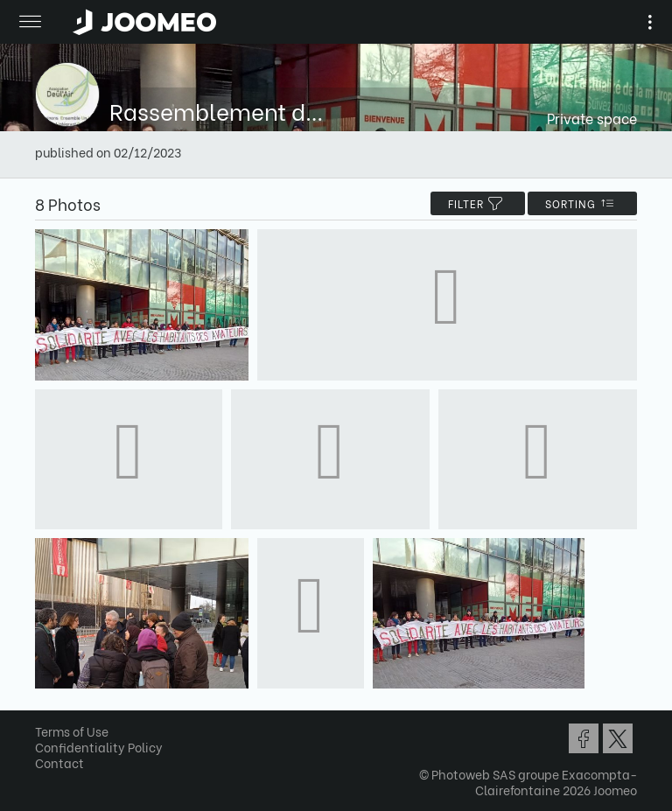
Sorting (582, 203)
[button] (46, 721)
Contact (59, 762)
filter (478, 203)
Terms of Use (72, 731)
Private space (592, 118)
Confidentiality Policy (99, 747)
